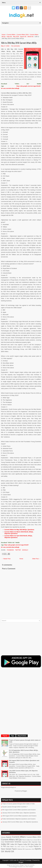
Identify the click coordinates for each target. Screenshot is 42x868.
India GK (9, 37)
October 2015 (24, 847)
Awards (9, 837)
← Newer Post (6, 559)
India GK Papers (17, 844)
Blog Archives (22, 736)
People (31, 847)
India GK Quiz (29, 844)
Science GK (21, 849)
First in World (34, 840)
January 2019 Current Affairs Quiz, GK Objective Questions (20, 822)
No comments (16, 46)
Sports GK (23, 37)
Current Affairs (11, 35)
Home (3, 35)
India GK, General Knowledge (22, 860)
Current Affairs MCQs (11, 840)
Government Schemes (13, 842)
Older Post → (36, 559)
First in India (26, 840)
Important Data (36, 842)
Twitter (18, 550)
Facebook (10, 550)
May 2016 (16, 37)
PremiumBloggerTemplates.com (17, 867)
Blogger (25, 791)
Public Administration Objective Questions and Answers (19, 819)
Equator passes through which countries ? (15, 807)
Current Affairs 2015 (34, 837)
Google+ (25, 550)
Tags (13, 736)
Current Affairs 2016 (23, 35)
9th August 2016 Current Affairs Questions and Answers (19, 810)
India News (10, 847)
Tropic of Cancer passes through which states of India (18, 804)
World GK (30, 37)
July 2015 (17, 847)
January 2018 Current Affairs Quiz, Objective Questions (19, 813)
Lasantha (32, 865)
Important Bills (27, 842)
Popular (5, 736)
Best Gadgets (30, 867)
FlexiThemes (16, 865)
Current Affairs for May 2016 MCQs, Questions (19, 530)
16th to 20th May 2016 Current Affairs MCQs (19, 43)
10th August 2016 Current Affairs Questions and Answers (19, 816)
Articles (3, 837)
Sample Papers (11, 849)
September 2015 (30, 849)
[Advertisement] (22, 29)
